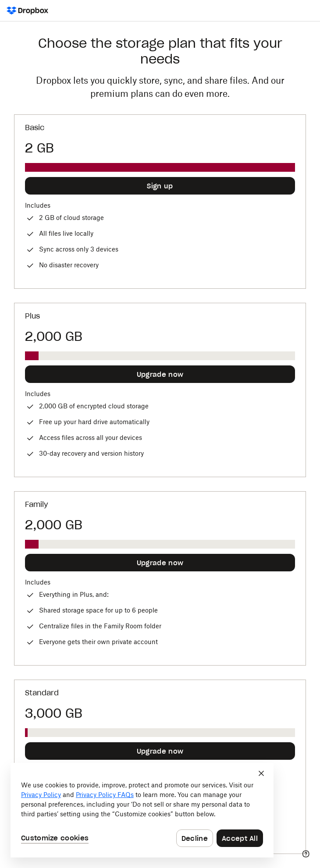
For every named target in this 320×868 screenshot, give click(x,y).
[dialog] (142, 810)
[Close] (261, 773)
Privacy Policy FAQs (105, 795)
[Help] (306, 854)
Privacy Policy (41, 795)
